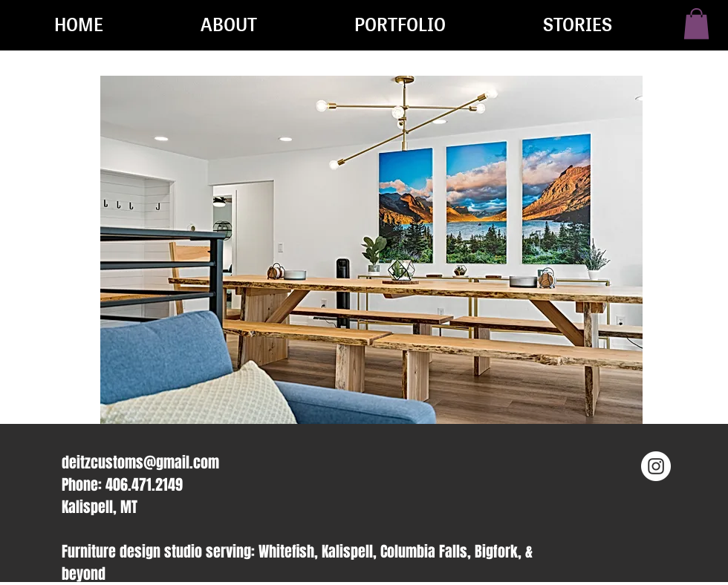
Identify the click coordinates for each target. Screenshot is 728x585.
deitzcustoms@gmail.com (140, 463)
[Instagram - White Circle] (656, 466)
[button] (696, 24)
